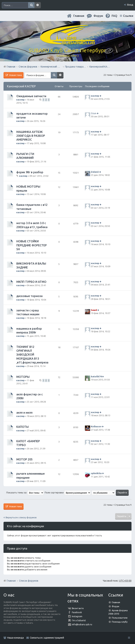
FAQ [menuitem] (114, 16)
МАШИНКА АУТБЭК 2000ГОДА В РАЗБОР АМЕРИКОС (31, 136)
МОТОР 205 (24, 459)
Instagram (77, 616)
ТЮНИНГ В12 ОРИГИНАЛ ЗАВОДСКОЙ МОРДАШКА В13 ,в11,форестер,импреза (32, 355)
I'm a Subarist (79, 620)
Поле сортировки (68, 493)
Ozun (94, 113)
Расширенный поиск (38, 5)
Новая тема (15, 75)
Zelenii (95, 172)
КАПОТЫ (22, 427)
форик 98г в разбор (30, 172)
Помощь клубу (120, 622)
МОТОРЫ (23, 377)
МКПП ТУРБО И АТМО (31, 282)
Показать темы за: (25, 493)
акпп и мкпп (24, 413)
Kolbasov (96, 426)
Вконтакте (78, 608)
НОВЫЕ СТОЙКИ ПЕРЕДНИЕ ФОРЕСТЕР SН (32, 245)
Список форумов (29, 581)
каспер (20, 100)
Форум (115, 606)
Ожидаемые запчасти (31, 96)
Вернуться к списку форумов (21, 517)
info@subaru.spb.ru (82, 624)
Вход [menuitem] (130, 5)
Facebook (77, 612)
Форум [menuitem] (98, 16)
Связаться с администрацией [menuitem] (47, 638)
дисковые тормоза (29, 296)
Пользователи (120, 618)
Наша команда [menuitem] (15, 638)
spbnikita (96, 473)
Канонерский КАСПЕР (21, 86)
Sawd (94, 310)
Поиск (31, 5)
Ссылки (128, 16)
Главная (79, 16)
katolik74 (96, 376)
